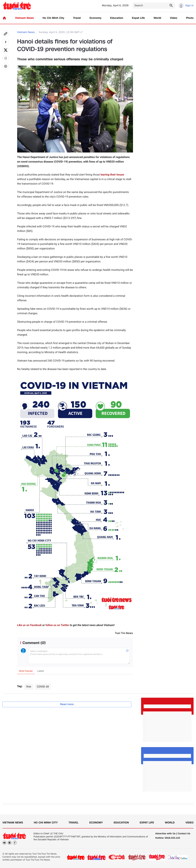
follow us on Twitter (57, 625)
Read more (67, 704)
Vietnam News (24, 18)
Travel (77, 18)
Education (117, 18)
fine (29, 687)
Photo (190, 18)
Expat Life (138, 18)
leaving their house (112, 175)
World (157, 18)
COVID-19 (43, 687)
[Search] (154, 6)
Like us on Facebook (29, 625)
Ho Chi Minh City (53, 18)
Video (174, 18)
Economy (95, 18)
